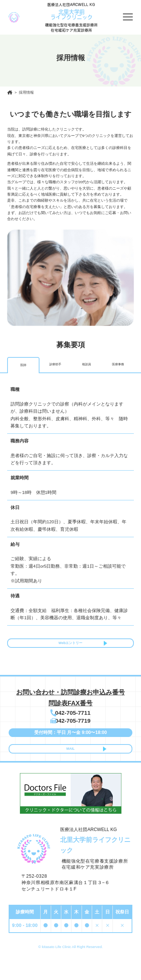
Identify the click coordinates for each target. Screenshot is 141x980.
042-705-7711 (74, 720)
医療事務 (118, 365)
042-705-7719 (74, 732)
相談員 (86, 365)
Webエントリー (70, 646)
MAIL (70, 765)
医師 (23, 365)
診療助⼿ (55, 365)
